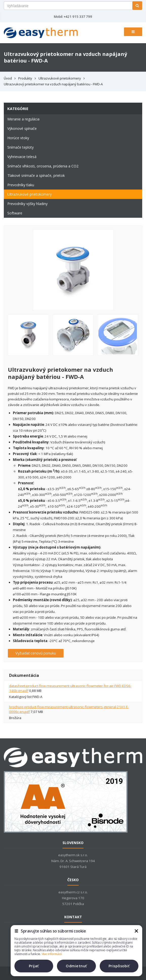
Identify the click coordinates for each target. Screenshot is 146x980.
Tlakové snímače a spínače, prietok (36, 175)
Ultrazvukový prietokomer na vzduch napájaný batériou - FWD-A (53, 84)
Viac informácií (52, 954)
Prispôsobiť (119, 966)
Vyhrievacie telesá (22, 157)
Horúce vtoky (18, 138)
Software (15, 213)
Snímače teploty (20, 147)
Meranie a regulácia (23, 119)
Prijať (34, 966)
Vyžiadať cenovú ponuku (36, 653)
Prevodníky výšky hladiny (27, 204)
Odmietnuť (76, 966)
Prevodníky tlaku (21, 185)
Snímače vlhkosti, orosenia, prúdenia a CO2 (43, 166)
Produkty (25, 78)
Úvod (8, 78)
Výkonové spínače (22, 128)
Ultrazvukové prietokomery (60, 78)
